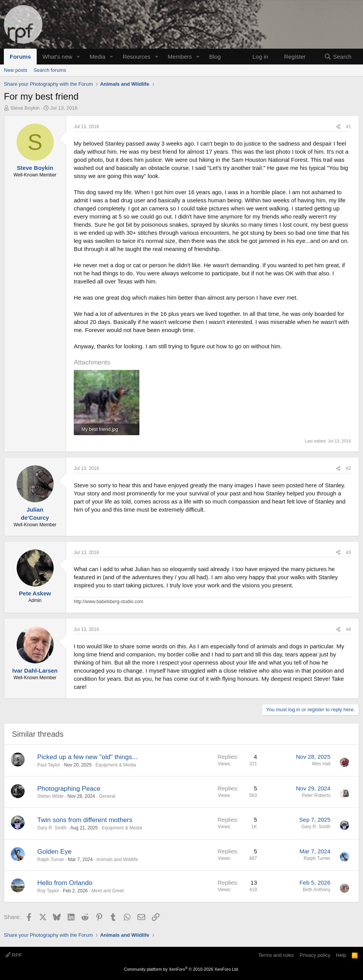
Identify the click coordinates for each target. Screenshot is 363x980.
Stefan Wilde (51, 796)
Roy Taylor (48, 891)
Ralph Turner (51, 860)
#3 (349, 553)
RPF (14, 955)
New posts (16, 70)
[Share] (338, 127)
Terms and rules (276, 955)
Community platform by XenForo (181, 969)
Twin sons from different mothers (85, 820)
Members (180, 57)
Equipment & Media (116, 765)
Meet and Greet (108, 891)
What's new (57, 57)
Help (341, 955)
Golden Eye (55, 852)
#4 (349, 629)
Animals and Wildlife (117, 860)
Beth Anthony (316, 890)
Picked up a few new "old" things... (88, 757)
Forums (20, 57)
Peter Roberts (316, 795)
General (107, 796)
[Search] (338, 57)
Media (98, 57)
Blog (215, 57)
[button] (78, 57)
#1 (349, 127)
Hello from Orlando (65, 883)
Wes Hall (321, 764)
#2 (349, 468)
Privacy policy (315, 955)
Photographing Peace (69, 789)
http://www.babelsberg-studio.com (109, 602)
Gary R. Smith (52, 828)
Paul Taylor (49, 765)
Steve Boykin (25, 108)
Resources (137, 57)
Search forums (50, 70)
